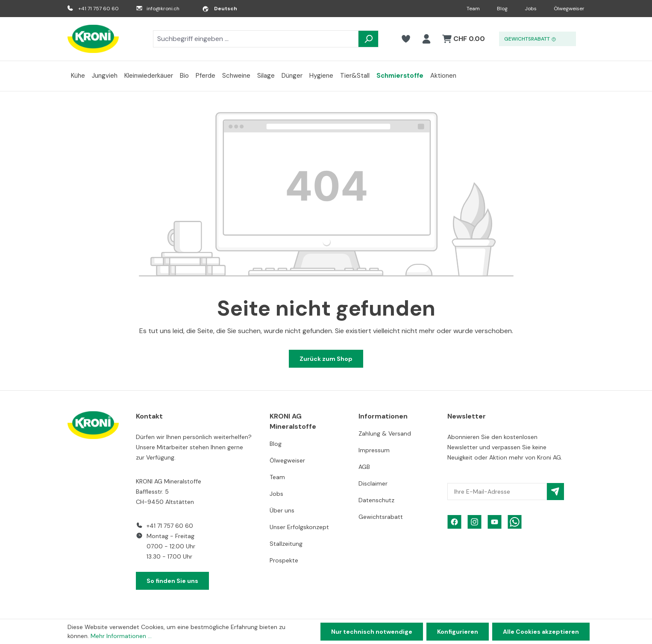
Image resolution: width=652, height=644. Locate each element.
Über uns (282, 510)
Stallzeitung (286, 544)
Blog (502, 9)
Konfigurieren (458, 632)
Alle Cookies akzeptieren (541, 632)
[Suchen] (368, 39)
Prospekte (284, 560)
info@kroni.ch (163, 9)
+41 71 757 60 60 (98, 9)
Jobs (531, 9)
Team (473, 9)
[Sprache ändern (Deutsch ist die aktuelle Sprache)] (220, 9)
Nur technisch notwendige (372, 632)
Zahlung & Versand (385, 433)
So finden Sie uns (172, 581)
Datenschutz (376, 500)
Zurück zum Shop (326, 359)
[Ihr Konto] (426, 39)
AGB (364, 467)
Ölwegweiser (569, 9)
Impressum (374, 450)
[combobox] (256, 39)
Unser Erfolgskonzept (299, 527)
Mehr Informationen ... (121, 636)
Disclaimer (373, 483)
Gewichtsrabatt (381, 517)
